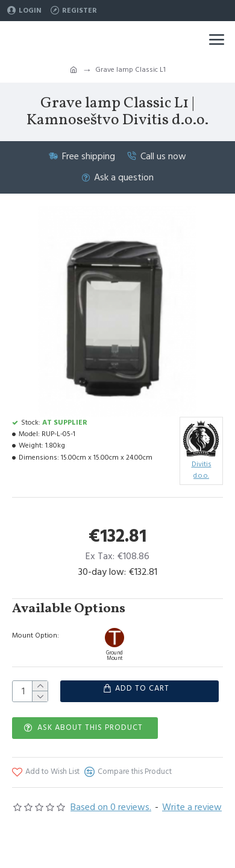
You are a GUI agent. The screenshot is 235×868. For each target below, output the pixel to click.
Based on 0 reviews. (111, 806)
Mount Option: (36, 635)
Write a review (192, 806)
